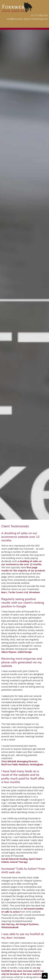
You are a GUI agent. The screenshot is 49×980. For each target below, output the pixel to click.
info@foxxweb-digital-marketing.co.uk (27, 19)
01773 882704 (39, 15)
